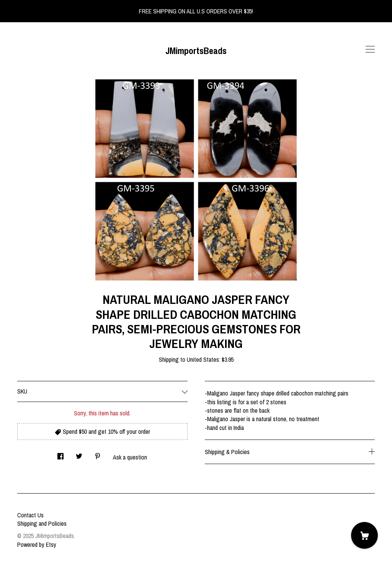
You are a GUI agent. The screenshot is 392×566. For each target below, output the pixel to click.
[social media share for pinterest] (98, 454)
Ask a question (130, 457)
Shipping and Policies (42, 523)
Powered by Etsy (37, 545)
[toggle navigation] (370, 49)
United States (203, 359)
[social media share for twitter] (79, 454)
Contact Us (30, 515)
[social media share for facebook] (60, 454)
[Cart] (364, 535)
